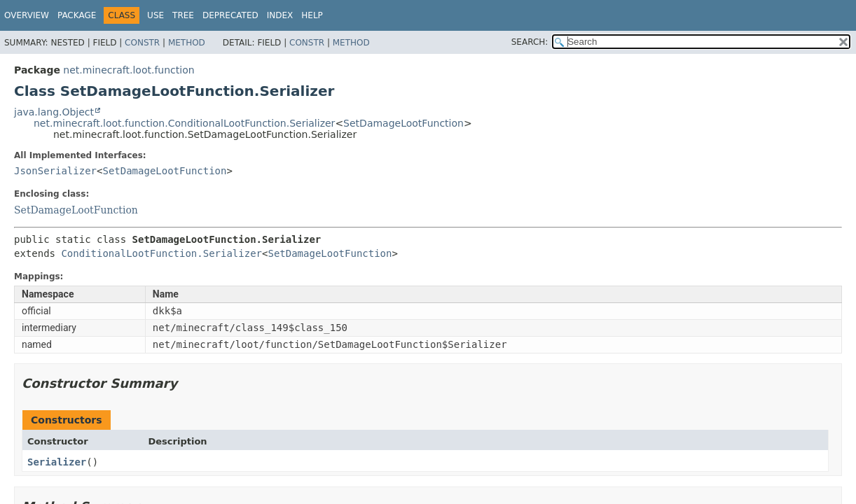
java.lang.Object (54, 112)
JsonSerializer (55, 171)
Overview (27, 15)
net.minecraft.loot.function (129, 70)
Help (312, 15)
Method (187, 43)
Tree (183, 15)
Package (77, 15)
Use (156, 15)
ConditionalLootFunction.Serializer (161, 253)
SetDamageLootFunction (403, 123)
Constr (142, 43)
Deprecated (230, 15)
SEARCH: (530, 42)
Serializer (57, 462)
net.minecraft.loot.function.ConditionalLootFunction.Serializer (184, 123)
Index (280, 15)
